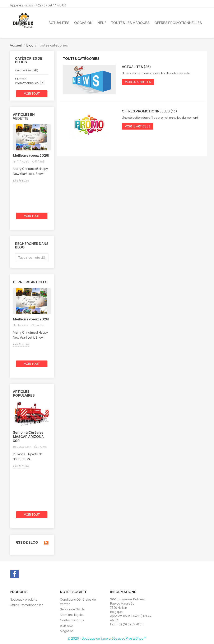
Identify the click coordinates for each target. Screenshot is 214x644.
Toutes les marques (130, 23)
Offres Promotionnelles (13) (30, 81)
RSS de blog (32, 543)
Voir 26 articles (138, 82)
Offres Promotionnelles (178, 23)
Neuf (102, 23)
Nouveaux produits (24, 599)
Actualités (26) (28, 70)
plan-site (66, 626)
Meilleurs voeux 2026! (31, 155)
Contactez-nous (72, 620)
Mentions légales (72, 615)
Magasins (67, 631)
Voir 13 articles (138, 126)
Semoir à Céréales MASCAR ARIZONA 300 (28, 437)
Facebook (14, 574)
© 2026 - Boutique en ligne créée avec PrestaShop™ (107, 638)
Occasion (83, 23)
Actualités (59, 23)
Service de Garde (72, 609)
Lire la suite (21, 180)
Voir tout (32, 94)
